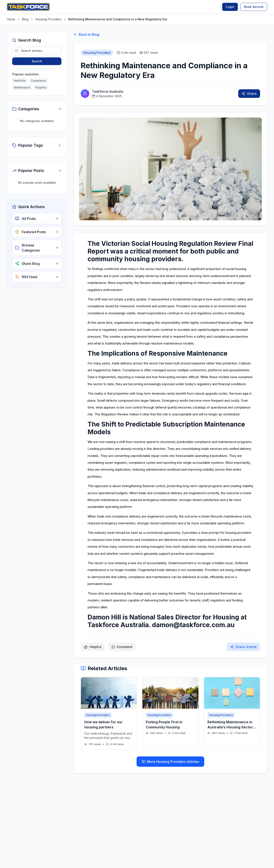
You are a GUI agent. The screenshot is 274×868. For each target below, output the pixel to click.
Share (249, 94)
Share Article (243, 647)
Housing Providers (48, 19)
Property (41, 87)
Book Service (254, 7)
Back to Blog (86, 34)
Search (37, 61)
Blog (25, 19)
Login (230, 7)
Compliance (38, 81)
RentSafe (20, 81)
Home (11, 19)
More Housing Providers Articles (170, 762)
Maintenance (22, 87)
